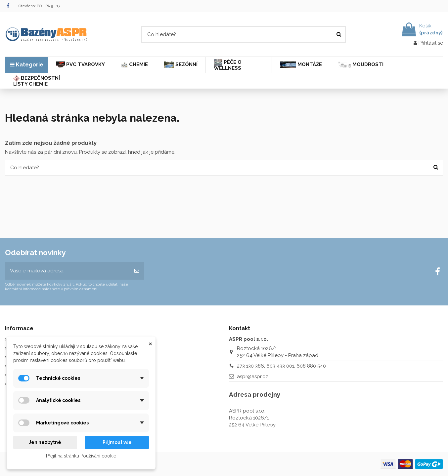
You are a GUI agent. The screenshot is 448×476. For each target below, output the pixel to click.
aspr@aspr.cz (252, 377)
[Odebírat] (137, 271)
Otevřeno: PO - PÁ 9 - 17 (39, 6)
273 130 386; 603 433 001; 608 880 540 (281, 366)
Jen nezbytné (45, 442)
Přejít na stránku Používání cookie (81, 456)
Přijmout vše (117, 442)
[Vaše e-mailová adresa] (67, 271)
